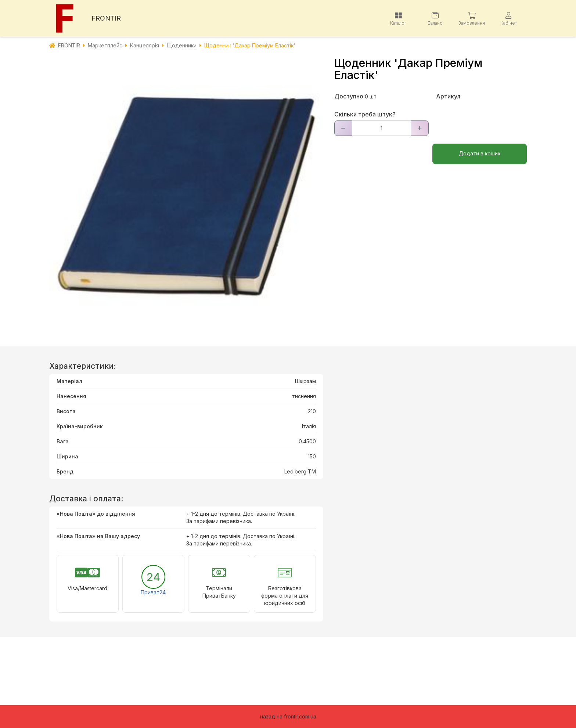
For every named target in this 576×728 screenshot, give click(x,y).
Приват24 (153, 592)
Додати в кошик (480, 153)
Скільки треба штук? (365, 114)
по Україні (282, 514)
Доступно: (350, 96)
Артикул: (449, 96)
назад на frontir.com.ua (288, 716)
